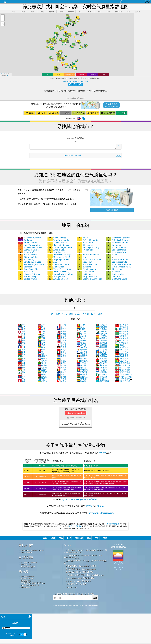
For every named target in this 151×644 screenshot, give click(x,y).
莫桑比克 (101, 379)
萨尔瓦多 (82, 372)
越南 (41, 327)
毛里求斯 (101, 336)
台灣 (41, 329)
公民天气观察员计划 (73, 569)
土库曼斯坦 (122, 334)
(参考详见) (75, 479)
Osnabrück (114, 276)
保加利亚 (82, 379)
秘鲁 (22, 381)
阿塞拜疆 (101, 327)
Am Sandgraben (58, 279)
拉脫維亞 (101, 347)
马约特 (42, 361)
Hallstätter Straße (58, 245)
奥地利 (81, 340)
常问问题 (24, 571)
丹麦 (22, 331)
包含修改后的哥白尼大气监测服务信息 (79, 572)
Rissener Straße (116, 250)
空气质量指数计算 (27, 579)
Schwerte (113, 272)
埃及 (22, 338)
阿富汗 (81, 334)
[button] (3, 16)
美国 (41, 325)
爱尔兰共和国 (123, 368)
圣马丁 (62, 327)
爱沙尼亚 (101, 334)
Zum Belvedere (87, 269)
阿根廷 (81, 343)
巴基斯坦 (101, 331)
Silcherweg (85, 245)
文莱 (41, 334)
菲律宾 (62, 340)
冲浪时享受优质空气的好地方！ (77, 584)
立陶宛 (42, 372)
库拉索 (62, 372)
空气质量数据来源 (27, 576)
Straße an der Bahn (30, 262)
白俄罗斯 (82, 374)
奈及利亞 (101, 374)
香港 (22, 365)
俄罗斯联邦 (122, 336)
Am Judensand (28, 255)
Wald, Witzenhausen (118, 267)
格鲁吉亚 (101, 377)
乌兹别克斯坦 (123, 363)
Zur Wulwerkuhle (29, 245)
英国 (22, 327)
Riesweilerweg (86, 243)
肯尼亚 (42, 377)
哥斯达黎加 (122, 343)
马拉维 (62, 354)
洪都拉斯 (101, 350)
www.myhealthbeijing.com (101, 513)
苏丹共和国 (122, 352)
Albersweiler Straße (30, 247)
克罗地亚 (101, 343)
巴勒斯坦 (82, 354)
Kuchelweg (26, 259)
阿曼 (22, 336)
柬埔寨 (42, 365)
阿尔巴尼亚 (122, 325)
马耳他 (62, 325)
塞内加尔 (82, 370)
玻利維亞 (82, 377)
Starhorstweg (27, 276)
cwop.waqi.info (90, 569)
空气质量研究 (26, 557)
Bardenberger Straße (60, 247)
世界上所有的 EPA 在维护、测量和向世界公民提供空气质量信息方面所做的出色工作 (86, 551)
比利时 (62, 370)
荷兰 (22, 343)
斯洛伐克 (82, 368)
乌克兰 (62, 359)
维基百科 (89, 506)
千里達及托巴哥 (124, 374)
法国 (22, 347)
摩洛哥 (42, 374)
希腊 (22, 361)
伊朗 (22, 374)
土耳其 (62, 350)
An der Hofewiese (88, 255)
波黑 (41, 343)
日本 (22, 334)
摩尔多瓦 (101, 352)
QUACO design (71, 587)
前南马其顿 (122, 354)
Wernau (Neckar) (58, 272)
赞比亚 (42, 363)
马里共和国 (122, 361)
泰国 (41, 336)
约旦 (22, 325)
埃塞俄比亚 (122, 359)
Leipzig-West (56, 252)
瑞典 (41, 347)
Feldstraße (26, 267)
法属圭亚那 (122, 345)
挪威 (22, 340)
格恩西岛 (101, 363)
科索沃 (42, 356)
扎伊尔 (62, 379)
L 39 (52, 262)
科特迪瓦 (82, 361)
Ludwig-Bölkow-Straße (90, 279)
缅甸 (22, 359)
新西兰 (62, 329)
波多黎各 (82, 352)
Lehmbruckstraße (58, 240)
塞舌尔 (62, 338)
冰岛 (22, 377)
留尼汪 (62, 356)
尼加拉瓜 (101, 372)
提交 (95, 598)
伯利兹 (81, 329)
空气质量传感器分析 (28, 567)
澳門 (22, 356)
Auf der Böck (56, 250)
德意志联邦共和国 (124, 382)
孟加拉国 (101, 325)
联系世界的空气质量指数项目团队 (33, 550)
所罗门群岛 (122, 350)
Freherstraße (86, 250)
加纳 (22, 352)
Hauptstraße (27, 252)
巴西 (41, 338)
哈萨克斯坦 (102, 381)
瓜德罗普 (101, 356)
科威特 (42, 359)
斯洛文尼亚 (122, 356)
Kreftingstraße (28, 279)
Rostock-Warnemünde (60, 274)
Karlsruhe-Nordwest (118, 238)
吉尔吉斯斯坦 (123, 372)
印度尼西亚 (122, 327)
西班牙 (81, 327)
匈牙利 (81, 331)
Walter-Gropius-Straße (31, 264)
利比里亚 (101, 340)
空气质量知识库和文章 (29, 562)
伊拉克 (81, 338)
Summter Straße (28, 250)
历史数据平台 (26, 587)
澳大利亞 (82, 365)
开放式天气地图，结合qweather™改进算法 (81, 566)
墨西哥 (62, 352)
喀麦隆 (62, 377)
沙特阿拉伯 (122, 347)
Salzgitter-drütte (87, 276)
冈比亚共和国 (123, 370)
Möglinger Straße (58, 259)
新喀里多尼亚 (123, 365)
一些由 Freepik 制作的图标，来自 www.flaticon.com (85, 575)
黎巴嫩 (62, 365)
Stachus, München (29, 274)
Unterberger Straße (59, 257)
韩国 (22, 372)
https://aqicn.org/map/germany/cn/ (76, 81)
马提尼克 (101, 361)
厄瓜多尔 (101, 329)
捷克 (22, 329)
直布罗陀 (101, 359)
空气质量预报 (26, 581)
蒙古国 (62, 361)
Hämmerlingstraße (30, 238)
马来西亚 (101, 370)
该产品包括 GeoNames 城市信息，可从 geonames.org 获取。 (85, 562)
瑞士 (41, 350)
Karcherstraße (86, 272)
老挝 (22, 368)
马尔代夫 (101, 368)
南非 (41, 352)
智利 (41, 354)
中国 (22, 354)
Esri (8, 75)
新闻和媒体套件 (27, 552)
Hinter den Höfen (117, 259)
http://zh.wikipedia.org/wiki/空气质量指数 (79, 499)
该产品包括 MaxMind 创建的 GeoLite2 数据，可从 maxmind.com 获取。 (83, 556)
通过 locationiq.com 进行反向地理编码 (80, 578)
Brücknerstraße (87, 264)
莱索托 (42, 370)
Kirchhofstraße (57, 243)
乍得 (41, 345)
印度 (22, 370)
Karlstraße (26, 240)
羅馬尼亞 (82, 356)
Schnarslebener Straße (119, 264)
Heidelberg (85, 274)
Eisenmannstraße (58, 264)
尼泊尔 (62, 345)
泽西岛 (62, 368)
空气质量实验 (26, 564)
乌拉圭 (42, 379)
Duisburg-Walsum (117, 252)
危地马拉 (101, 354)
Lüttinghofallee (28, 257)
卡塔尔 (62, 331)
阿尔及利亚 (122, 329)
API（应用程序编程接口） (30, 585)
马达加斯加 (122, 340)
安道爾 (62, 363)
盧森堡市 (101, 345)
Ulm (82, 257)
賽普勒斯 (82, 350)
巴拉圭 (62, 334)
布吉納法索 (122, 331)
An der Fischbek (116, 247)
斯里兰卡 (101, 338)
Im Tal (83, 238)
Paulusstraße (115, 274)
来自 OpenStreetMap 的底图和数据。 (79, 581)
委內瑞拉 (82, 381)
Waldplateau (56, 276)
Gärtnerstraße (57, 238)
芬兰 (22, 345)
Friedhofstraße (28, 243)
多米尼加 (82, 347)
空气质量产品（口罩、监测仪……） (33, 583)
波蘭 (22, 379)
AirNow (102, 453)
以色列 (81, 345)
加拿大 (62, 381)
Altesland (84, 267)
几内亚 (81, 325)
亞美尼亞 (82, 363)
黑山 (22, 363)
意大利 (81, 336)
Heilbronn (84, 262)
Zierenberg (114, 269)
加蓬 (22, 350)
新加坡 (62, 343)
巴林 (41, 331)
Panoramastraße (117, 262)
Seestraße (25, 272)
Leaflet (3, 74)
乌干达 (62, 347)
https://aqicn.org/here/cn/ (75, 98)
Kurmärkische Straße (60, 269)
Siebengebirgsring (88, 247)
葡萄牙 (62, 336)
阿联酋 (42, 368)
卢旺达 (42, 381)
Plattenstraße (56, 267)
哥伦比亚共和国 (124, 377)
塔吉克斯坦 (122, 338)
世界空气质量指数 (113, 524)
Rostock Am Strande (89, 259)
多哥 (41, 340)
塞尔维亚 (82, 359)
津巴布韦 (101, 365)
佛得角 (62, 374)
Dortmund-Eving (117, 279)
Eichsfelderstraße (88, 240)
